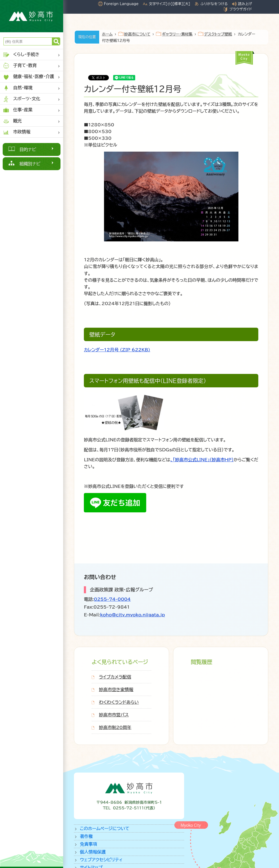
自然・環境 (18, 88)
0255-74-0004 (112, 599)
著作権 (86, 836)
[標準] (178, 4)
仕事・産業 (18, 110)
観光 (12, 121)
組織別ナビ (30, 164)
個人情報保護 (93, 852)
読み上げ (245, 4)
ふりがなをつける (214, 4)
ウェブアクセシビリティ (101, 860)
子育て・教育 (20, 66)
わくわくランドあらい (119, 702)
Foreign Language (121, 4)
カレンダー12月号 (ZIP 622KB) (117, 350)
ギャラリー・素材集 (177, 34)
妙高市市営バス (114, 715)
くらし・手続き (21, 55)
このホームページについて (105, 828)
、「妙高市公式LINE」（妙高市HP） (202, 460)
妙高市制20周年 (115, 727)
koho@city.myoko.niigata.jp (133, 615)
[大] (187, 4)
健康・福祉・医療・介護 (28, 77)
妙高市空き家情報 (116, 690)
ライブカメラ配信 (115, 677)
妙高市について (137, 34)
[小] (169, 4)
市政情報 (17, 132)
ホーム (107, 34)
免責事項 (88, 844)
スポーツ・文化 (22, 99)
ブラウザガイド (241, 9)
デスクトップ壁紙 (218, 34)
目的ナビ (28, 149)
